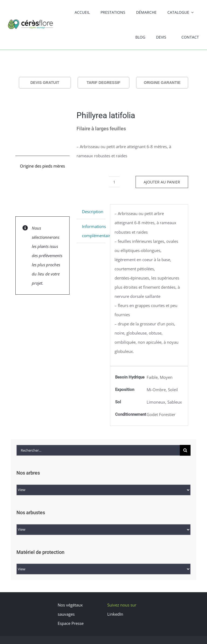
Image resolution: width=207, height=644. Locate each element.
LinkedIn (115, 614)
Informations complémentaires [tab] (94, 231)
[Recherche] (185, 450)
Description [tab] (93, 212)
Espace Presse (71, 623)
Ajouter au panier (162, 182)
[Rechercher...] (98, 450)
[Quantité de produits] (114, 182)
